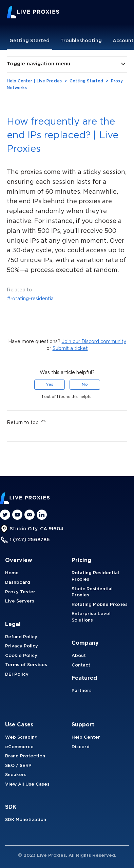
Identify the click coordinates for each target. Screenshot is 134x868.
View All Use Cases (27, 784)
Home (12, 573)
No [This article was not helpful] (85, 384)
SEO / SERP (18, 766)
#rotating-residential (31, 299)
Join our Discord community (94, 342)
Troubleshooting (81, 41)
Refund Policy (21, 637)
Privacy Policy (22, 646)
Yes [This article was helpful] (50, 384)
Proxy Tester (20, 592)
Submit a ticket (70, 349)
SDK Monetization (26, 820)
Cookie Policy (21, 656)
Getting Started (30, 41)
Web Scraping (21, 737)
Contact (81, 665)
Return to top (27, 421)
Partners (82, 691)
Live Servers (20, 601)
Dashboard (18, 583)
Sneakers (16, 775)
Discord (81, 747)
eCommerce (19, 747)
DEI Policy (17, 674)
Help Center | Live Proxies (34, 81)
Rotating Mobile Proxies (100, 605)
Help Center (86, 737)
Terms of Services (26, 665)
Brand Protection (25, 756)
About (79, 656)
